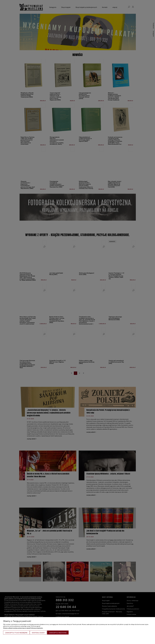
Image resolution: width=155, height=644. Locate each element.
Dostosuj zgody (38, 633)
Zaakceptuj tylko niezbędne (16, 633)
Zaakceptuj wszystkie (58, 633)
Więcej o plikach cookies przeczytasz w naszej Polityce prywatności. (23, 628)
